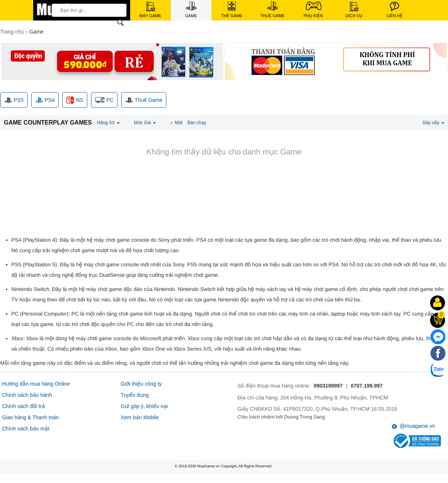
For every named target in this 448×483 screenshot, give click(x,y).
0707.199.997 (367, 386)
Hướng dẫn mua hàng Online (36, 384)
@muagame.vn (413, 426)
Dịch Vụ (354, 10)
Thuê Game (272, 10)
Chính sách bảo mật (26, 429)
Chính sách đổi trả (24, 406)
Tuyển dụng (135, 395)
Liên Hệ (395, 10)
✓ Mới (176, 123)
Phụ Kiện (313, 10)
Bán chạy (197, 123)
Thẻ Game (232, 10)
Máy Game (151, 10)
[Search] (119, 23)
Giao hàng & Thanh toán (31, 417)
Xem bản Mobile (140, 417)
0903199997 (328, 386)
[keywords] (87, 10)
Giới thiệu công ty (141, 384)
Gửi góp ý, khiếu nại (144, 406)
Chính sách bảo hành (27, 395)
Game (191, 10)
